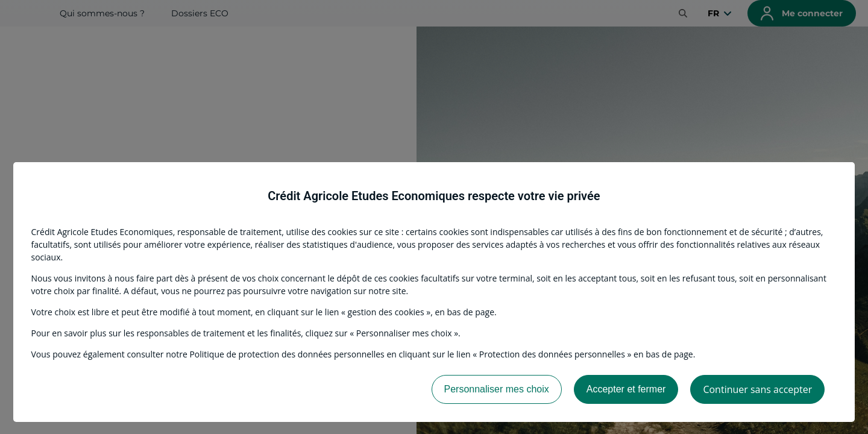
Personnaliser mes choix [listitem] (497, 389)
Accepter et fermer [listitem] (626, 389)
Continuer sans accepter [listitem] (757, 389)
